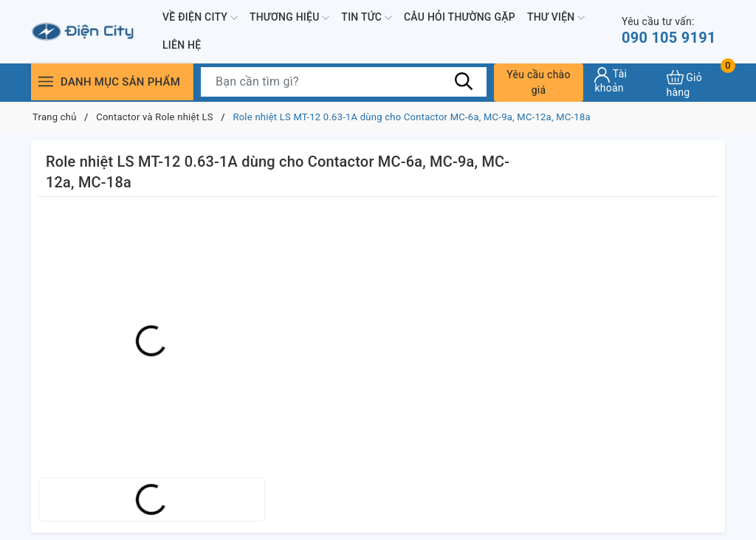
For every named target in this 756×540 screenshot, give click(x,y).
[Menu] (46, 82)
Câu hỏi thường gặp (460, 17)
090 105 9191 (669, 31)
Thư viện (556, 18)
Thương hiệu (289, 18)
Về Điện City (200, 18)
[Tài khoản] (625, 80)
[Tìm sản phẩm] (344, 82)
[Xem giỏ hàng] (696, 82)
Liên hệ (182, 45)
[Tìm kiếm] (464, 81)
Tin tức (367, 18)
